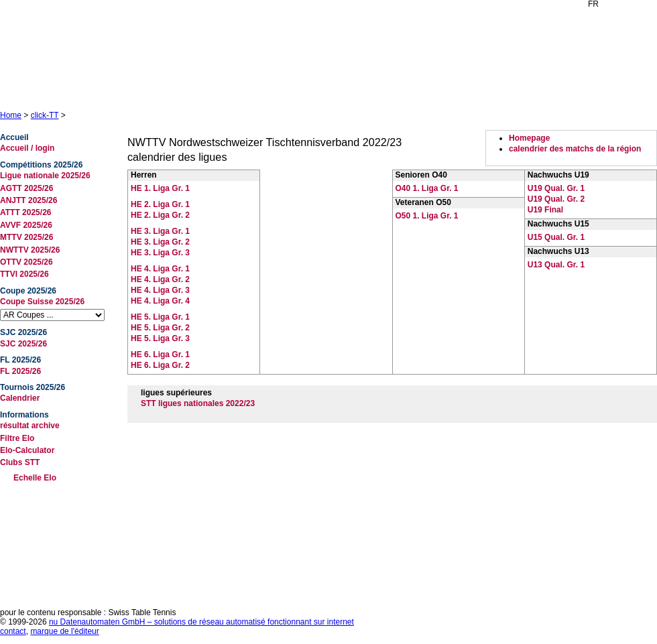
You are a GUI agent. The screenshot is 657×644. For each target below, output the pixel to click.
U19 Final (545, 210)
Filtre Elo (17, 438)
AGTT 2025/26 (26, 188)
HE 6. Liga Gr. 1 (160, 355)
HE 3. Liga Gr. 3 (160, 253)
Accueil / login (27, 148)
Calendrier (20, 398)
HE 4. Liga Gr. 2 (160, 279)
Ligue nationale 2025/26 (45, 176)
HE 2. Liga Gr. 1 (160, 204)
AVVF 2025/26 (26, 225)
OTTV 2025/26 (26, 262)
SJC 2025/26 (23, 344)
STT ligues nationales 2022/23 (198, 403)
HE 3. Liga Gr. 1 (160, 231)
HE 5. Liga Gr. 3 (160, 338)
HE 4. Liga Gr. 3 (160, 290)
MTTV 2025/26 (26, 237)
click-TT (45, 115)
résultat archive (30, 426)
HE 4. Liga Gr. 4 (160, 301)
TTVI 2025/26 (24, 274)
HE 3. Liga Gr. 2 (160, 242)
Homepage (529, 138)
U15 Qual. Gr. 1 (556, 237)
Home (11, 115)
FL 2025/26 (20, 371)
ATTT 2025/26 (25, 212)
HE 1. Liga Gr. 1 (160, 188)
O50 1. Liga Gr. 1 (427, 216)
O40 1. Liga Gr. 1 (427, 188)
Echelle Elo (35, 478)
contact (13, 631)
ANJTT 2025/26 (28, 200)
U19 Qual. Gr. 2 (556, 199)
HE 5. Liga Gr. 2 (160, 328)
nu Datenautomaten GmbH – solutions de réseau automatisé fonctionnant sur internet (201, 622)
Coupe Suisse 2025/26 (42, 302)
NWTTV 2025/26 (30, 250)
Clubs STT (20, 462)
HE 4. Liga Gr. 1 (160, 269)
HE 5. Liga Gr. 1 (160, 317)
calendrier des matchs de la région (575, 149)
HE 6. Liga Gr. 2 (160, 365)
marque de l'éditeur (64, 631)
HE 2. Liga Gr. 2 (160, 215)
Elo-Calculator (27, 450)
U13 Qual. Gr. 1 (556, 265)
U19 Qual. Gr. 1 (556, 188)
